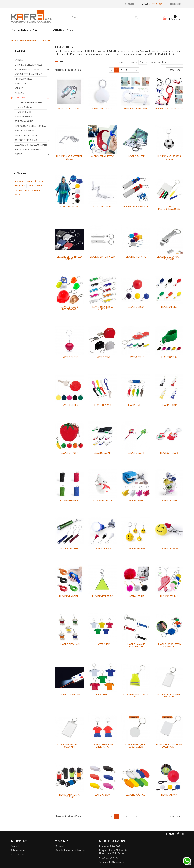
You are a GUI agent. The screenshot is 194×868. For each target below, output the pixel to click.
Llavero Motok (69, 501)
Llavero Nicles (69, 405)
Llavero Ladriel (136, 596)
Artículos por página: (128, 62)
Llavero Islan (103, 795)
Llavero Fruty (69, 453)
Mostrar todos (175, 70)
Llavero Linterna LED (103, 257)
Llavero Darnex (136, 501)
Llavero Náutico (136, 795)
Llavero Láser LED (69, 694)
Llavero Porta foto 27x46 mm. (169, 696)
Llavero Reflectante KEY (136, 696)
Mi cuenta (60, 846)
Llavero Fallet (136, 405)
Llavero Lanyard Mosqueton (136, 645)
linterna (39, 181)
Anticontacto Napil (136, 109)
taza (18, 195)
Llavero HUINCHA (136, 257)
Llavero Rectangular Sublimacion (169, 746)
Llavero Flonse (69, 549)
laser (31, 186)
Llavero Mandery (69, 596)
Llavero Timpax (169, 596)
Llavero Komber (169, 501)
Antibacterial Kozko (103, 156)
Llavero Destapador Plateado (169, 258)
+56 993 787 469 (155, 4)
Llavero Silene (69, 357)
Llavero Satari (103, 453)
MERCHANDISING (24, 30)
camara (36, 190)
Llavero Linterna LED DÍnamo (69, 258)
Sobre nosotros (19, 850)
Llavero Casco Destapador (69, 308)
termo (18, 190)
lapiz (29, 181)
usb (27, 190)
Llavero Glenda (103, 501)
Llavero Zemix (103, 405)
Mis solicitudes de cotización (70, 850)
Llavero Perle (136, 357)
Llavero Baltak (136, 156)
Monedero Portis (103, 109)
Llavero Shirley (136, 549)
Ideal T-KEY (103, 694)
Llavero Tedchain (69, 644)
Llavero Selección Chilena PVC (103, 746)
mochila (19, 181)
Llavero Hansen (169, 549)
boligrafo (20, 186)
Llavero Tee (103, 644)
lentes (40, 186)
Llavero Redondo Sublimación (136, 746)
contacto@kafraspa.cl (113, 862)
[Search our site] (102, 17)
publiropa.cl (62, 30)
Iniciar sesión (175, 4)
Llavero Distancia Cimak (169, 109)
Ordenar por (155, 62)
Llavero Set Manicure (136, 207)
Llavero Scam (169, 405)
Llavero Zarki (136, 453)
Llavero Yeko (169, 357)
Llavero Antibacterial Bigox (69, 158)
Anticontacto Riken (69, 109)
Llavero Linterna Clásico (103, 308)
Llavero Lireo (136, 307)
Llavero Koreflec (103, 596)
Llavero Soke (169, 307)
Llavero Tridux (169, 453)
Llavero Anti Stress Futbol (169, 158)
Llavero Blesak (103, 549)
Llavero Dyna (103, 357)
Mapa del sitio (18, 855)
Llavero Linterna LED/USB (69, 796)
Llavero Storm (69, 207)
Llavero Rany (169, 795)
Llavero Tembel (103, 207)
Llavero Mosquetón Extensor (169, 645)
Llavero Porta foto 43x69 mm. (69, 746)
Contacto (130, 4)
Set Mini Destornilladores (169, 208)
